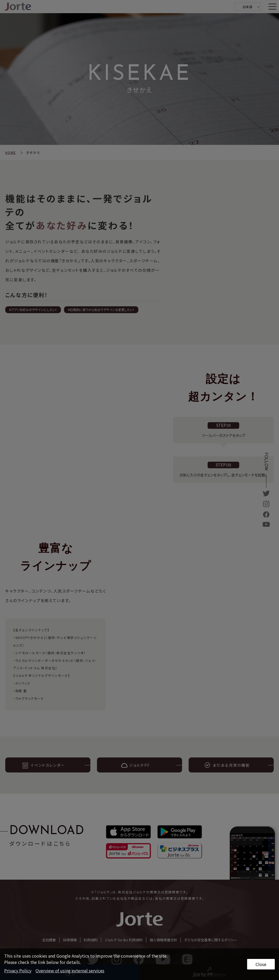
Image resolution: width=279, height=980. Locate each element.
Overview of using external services (70, 971)
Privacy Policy (18, 971)
